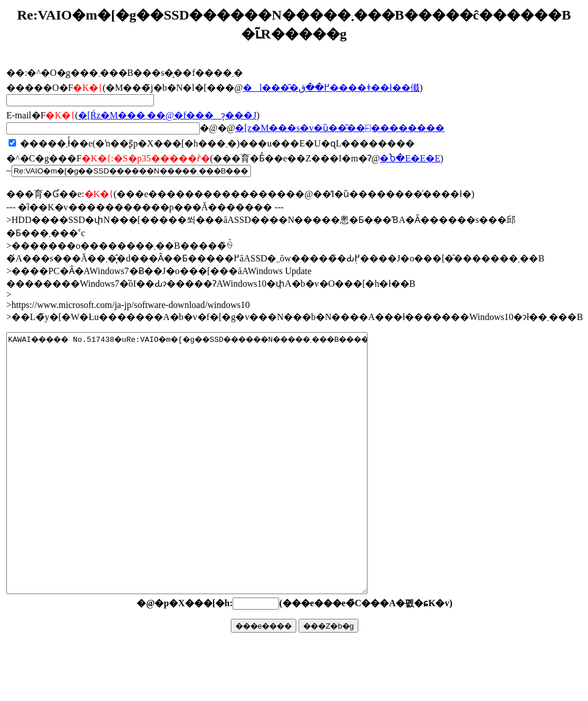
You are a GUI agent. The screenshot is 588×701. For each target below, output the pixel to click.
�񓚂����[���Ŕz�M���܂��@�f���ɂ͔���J (167, 115)
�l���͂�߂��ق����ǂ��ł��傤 (331, 88)
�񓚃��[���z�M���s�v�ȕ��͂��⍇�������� (340, 128)
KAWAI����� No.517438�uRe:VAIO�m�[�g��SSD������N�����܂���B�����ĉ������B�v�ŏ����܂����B (209, 489)
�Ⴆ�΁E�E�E (410, 158)
